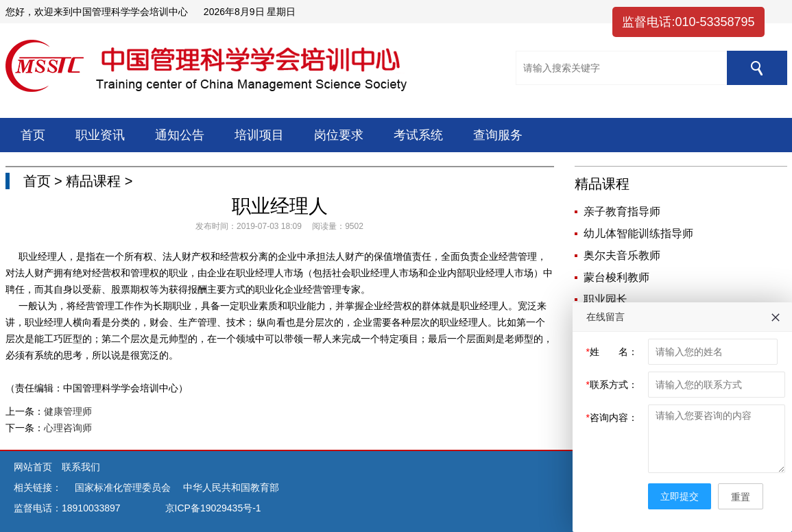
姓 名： (612, 352)
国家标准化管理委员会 (123, 487)
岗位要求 (339, 135)
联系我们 (81, 467)
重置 (741, 497)
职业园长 (605, 299)
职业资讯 (100, 135)
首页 (33, 135)
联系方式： (612, 385)
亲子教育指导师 (622, 211)
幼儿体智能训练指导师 (638, 233)
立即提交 (680, 496)
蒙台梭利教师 (616, 277)
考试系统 (418, 135)
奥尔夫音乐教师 (622, 255)
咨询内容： (612, 418)
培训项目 (259, 135)
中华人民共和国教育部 (231, 487)
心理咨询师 (68, 428)
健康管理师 (68, 411)
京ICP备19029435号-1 (213, 508)
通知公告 (180, 135)
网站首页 (34, 467)
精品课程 (93, 181)
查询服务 (498, 135)
